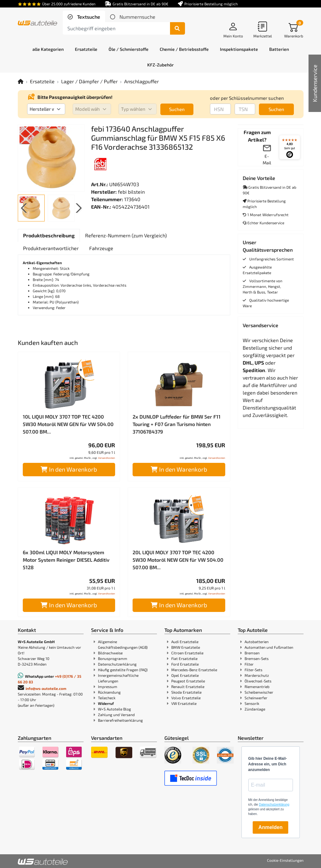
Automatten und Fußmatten (269, 647)
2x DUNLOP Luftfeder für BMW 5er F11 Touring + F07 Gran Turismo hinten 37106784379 (177, 424)
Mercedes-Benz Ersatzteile (194, 670)
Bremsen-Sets (257, 658)
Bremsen (252, 653)
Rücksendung (109, 692)
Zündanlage (255, 709)
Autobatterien (257, 642)
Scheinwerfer (256, 698)
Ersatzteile (42, 81)
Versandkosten (107, 458)
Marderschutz (257, 675)
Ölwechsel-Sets (258, 681)
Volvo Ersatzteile (186, 698)
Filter (249, 664)
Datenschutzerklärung (117, 664)
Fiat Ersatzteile (184, 658)
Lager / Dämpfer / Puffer (89, 81)
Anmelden (270, 827)
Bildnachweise (110, 653)
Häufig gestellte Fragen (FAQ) (123, 670)
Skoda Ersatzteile (186, 692)
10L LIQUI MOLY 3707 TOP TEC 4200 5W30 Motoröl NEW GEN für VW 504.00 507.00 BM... (68, 424)
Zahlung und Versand (116, 715)
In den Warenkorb (69, 469)
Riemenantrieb (257, 686)
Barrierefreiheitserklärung (120, 720)
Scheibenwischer (259, 692)
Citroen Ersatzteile (187, 653)
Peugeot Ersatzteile (188, 681)
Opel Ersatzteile (185, 675)
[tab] (84, 17)
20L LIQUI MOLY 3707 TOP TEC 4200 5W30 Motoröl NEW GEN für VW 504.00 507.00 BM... (178, 560)
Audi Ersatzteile (185, 642)
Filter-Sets (253, 670)
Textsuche (88, 17)
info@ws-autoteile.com (46, 688)
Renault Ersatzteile (188, 686)
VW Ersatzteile (184, 703)
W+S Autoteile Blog (114, 709)
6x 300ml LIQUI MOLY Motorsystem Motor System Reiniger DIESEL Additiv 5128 (66, 560)
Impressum (108, 686)
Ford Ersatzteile (185, 664)
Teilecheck (107, 698)
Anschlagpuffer (141, 81)
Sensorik (252, 703)
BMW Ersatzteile (186, 647)
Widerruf (106, 703)
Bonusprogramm (113, 658)
